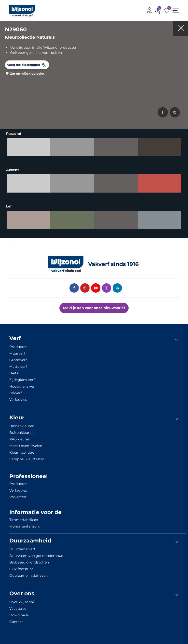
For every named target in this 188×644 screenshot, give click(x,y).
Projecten (18, 497)
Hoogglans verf (23, 386)
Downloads (19, 615)
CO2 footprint (21, 569)
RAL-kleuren (20, 439)
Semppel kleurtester (27, 459)
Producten (18, 347)
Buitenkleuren (21, 433)
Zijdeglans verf (22, 380)
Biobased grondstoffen (29, 562)
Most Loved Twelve (26, 446)
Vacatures (18, 609)
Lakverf (16, 393)
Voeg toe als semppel (24, 65)
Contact (16, 622)
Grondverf (18, 360)
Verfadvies (18, 400)
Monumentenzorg (25, 526)
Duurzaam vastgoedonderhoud (36, 556)
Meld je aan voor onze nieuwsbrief (94, 308)
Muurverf (17, 353)
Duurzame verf (22, 549)
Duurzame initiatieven (28, 575)
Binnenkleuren (22, 426)
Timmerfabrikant (24, 520)
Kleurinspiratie (22, 452)
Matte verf (18, 367)
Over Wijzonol (22, 602)
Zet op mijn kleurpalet (27, 74)
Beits (14, 373)
